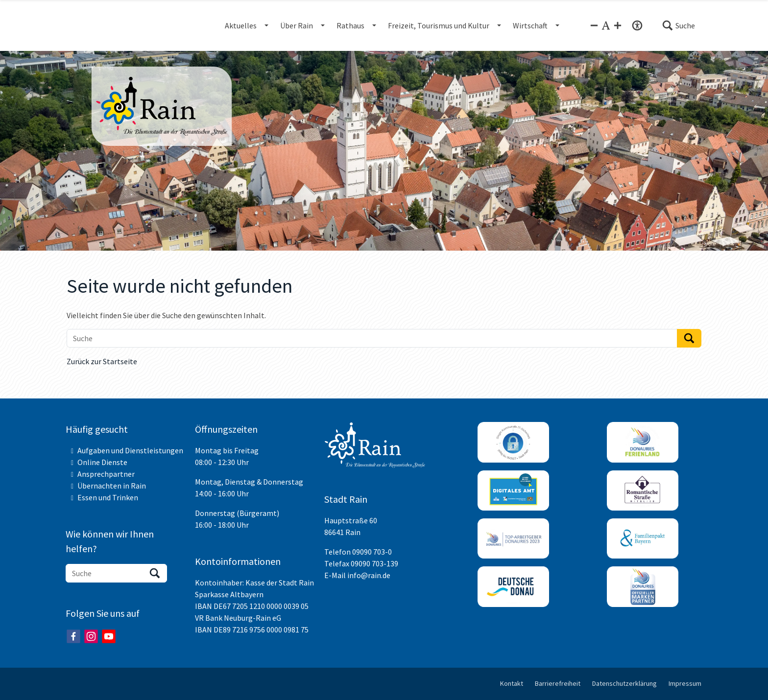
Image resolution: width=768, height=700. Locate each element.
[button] (678, 25)
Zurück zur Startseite (102, 361)
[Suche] (372, 338)
